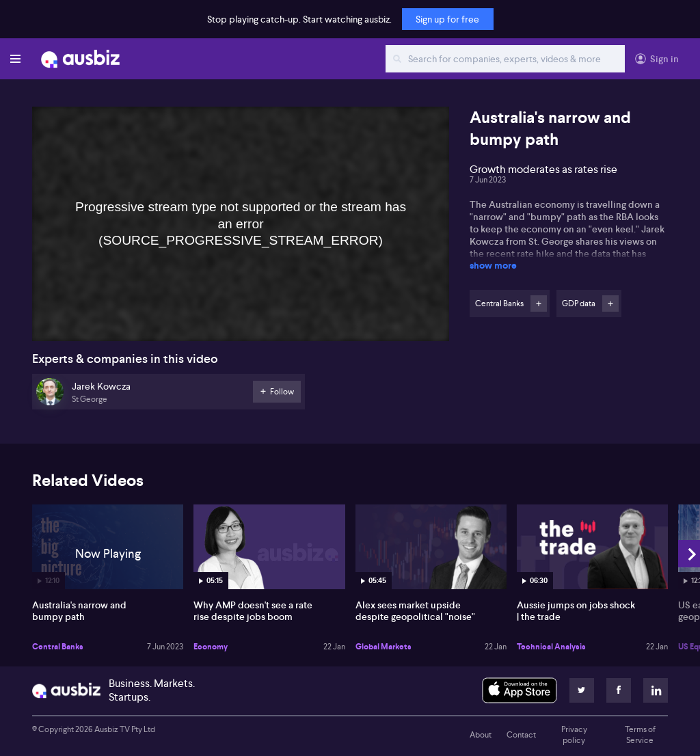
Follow (539, 303)
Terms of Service (640, 735)
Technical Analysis (551, 647)
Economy (211, 647)
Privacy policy (574, 735)
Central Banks (58, 647)
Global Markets (383, 647)
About (481, 735)
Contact (521, 735)
